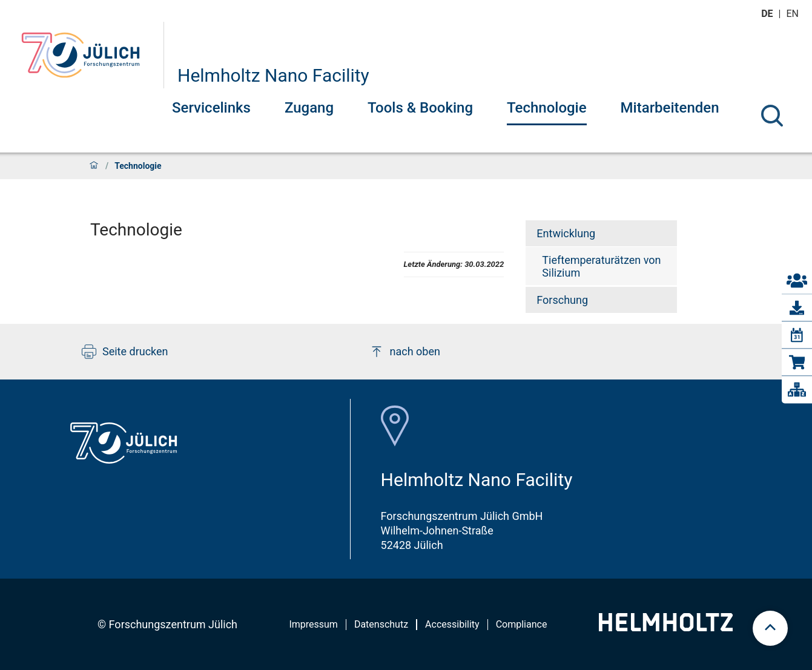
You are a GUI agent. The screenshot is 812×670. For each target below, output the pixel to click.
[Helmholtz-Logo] (666, 627)
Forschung (562, 300)
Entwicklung (566, 233)
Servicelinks (211, 108)
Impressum (313, 624)
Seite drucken (125, 352)
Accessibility (452, 624)
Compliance (522, 624)
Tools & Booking (420, 108)
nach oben (405, 352)
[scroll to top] (770, 628)
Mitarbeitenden (670, 108)
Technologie (547, 108)
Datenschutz (381, 624)
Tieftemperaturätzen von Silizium (601, 266)
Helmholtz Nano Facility (273, 75)
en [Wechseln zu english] (794, 14)
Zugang (309, 108)
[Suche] (772, 116)
